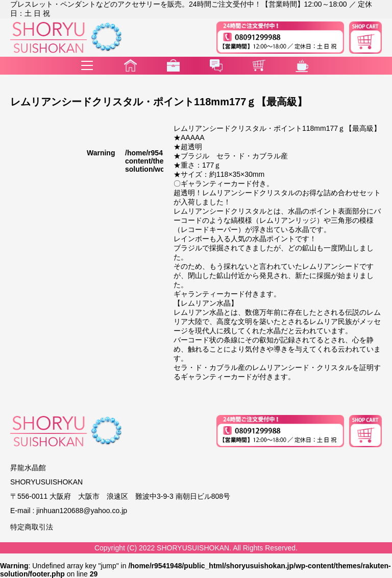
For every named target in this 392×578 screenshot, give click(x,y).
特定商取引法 (32, 527)
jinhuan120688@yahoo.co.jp (82, 511)
